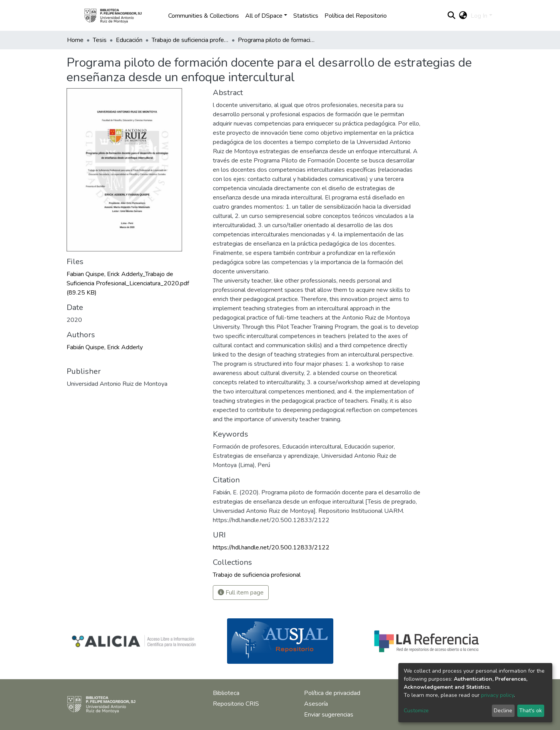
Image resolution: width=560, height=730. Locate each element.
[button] (463, 16)
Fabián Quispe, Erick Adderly (105, 347)
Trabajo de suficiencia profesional (190, 40)
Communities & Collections (204, 16)
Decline (503, 711)
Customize (416, 711)
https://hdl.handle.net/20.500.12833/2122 (271, 547)
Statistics (306, 16)
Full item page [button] (241, 593)
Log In (479, 16)
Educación (129, 40)
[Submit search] (451, 16)
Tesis (100, 40)
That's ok (531, 711)
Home (75, 40)
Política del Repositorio (356, 16)
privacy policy (497, 695)
